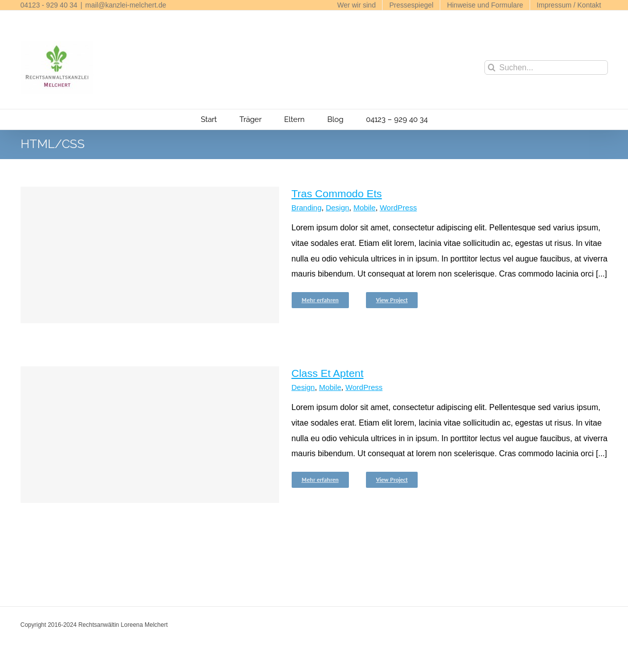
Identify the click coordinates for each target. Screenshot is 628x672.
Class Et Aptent (328, 373)
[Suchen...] (546, 68)
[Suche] (492, 68)
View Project (392, 300)
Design (338, 208)
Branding (307, 208)
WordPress (398, 208)
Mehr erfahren (320, 300)
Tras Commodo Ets (337, 193)
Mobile (364, 208)
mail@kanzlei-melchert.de (126, 5)
